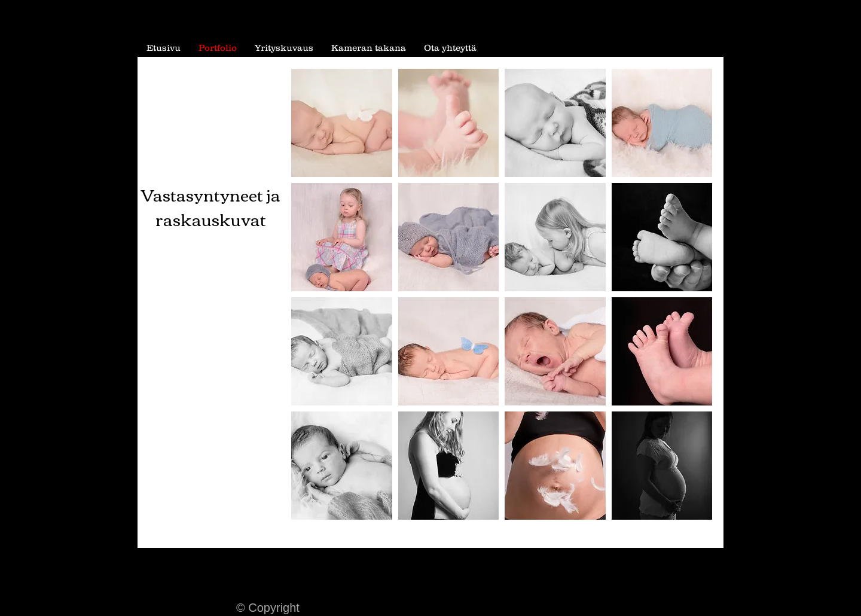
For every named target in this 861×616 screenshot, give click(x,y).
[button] (342, 123)
